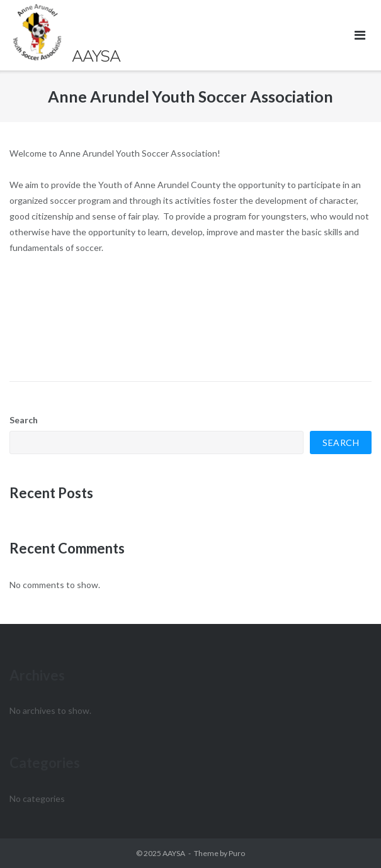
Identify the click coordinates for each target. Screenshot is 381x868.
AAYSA (174, 853)
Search (24, 420)
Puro (237, 853)
